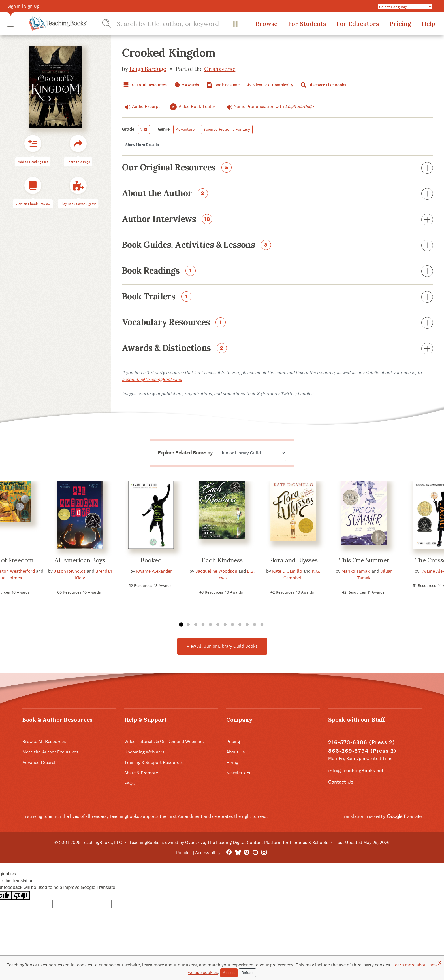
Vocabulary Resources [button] (277, 323)
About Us (236, 752)
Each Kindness (222, 560)
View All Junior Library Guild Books (222, 646)
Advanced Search (40, 762)
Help (428, 24)
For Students (307, 24)
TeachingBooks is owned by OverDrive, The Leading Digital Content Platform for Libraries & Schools (229, 842)
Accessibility (208, 853)
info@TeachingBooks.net (356, 770)
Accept (229, 973)
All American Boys (80, 560)
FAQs (130, 783)
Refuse (247, 973)
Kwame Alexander (154, 571)
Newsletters (238, 773)
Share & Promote (141, 773)
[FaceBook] (229, 853)
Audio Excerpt (141, 107)
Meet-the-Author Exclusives (50, 752)
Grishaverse (220, 69)
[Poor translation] (21, 895)
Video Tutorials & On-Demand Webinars (164, 741)
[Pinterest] (246, 853)
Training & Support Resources (154, 762)
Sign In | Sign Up (23, 6)
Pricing (400, 24)
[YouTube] (255, 853)
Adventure (185, 129)
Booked (151, 560)
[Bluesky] (238, 853)
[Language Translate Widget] (405, 7)
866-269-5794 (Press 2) (362, 751)
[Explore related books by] (250, 453)
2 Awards (186, 85)
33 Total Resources (144, 85)
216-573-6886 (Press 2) (362, 742)
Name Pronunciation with (269, 107)
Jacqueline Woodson (216, 571)
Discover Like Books (323, 85)
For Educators (358, 24)
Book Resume (223, 85)
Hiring (232, 762)
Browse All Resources (44, 741)
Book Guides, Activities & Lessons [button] (277, 246)
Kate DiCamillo (287, 571)
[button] (10, 24)
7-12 (144, 129)
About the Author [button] (277, 194)
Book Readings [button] (277, 272)
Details (140, 145)
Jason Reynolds (70, 571)
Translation (382, 816)
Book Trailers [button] (277, 297)
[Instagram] (264, 853)
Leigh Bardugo (148, 69)
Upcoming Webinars (144, 752)
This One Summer (364, 560)
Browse (266, 24)
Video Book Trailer (192, 107)
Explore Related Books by (185, 453)
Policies (184, 853)
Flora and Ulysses (293, 560)
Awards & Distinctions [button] (277, 349)
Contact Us (341, 782)
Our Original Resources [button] (277, 168)
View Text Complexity (269, 85)
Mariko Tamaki (356, 571)
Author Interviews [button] (277, 220)
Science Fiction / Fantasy (227, 129)
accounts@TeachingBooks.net (152, 379)
